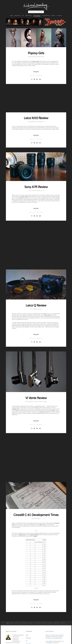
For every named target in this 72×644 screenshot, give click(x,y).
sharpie (35, 536)
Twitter (31, 623)
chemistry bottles (34, 535)
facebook (48, 637)
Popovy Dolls (36, 61)
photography (37, 16)
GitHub (63, 623)
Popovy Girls (36, 53)
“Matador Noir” (16, 409)
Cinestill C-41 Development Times (36, 515)
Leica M (42, 412)
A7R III (21, 198)
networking (29, 16)
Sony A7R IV (25, 196)
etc (23, 16)
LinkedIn (44, 623)
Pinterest (57, 623)
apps (12, 16)
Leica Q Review (36, 305)
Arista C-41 (42, 525)
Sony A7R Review (36, 187)
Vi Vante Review (36, 398)
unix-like (59, 16)
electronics (18, 16)
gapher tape (22, 535)
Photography (11, 623)
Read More (36, 72)
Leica (45, 314)
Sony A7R (47, 315)
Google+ (50, 623)
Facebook (37, 623)
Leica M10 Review (36, 118)
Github (50, 643)
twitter (61, 635)
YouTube (18, 623)
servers (53, 16)
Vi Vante (52, 410)
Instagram (25, 623)
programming (46, 16)
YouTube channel (58, 638)
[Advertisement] (36, 98)
